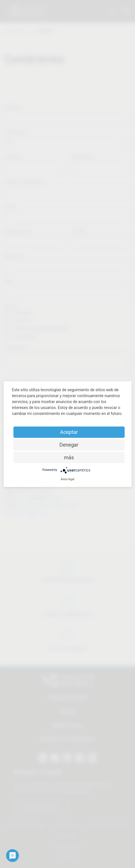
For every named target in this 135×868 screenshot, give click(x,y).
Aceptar (69, 432)
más (69, 457)
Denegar (69, 445)
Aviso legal (67, 479)
